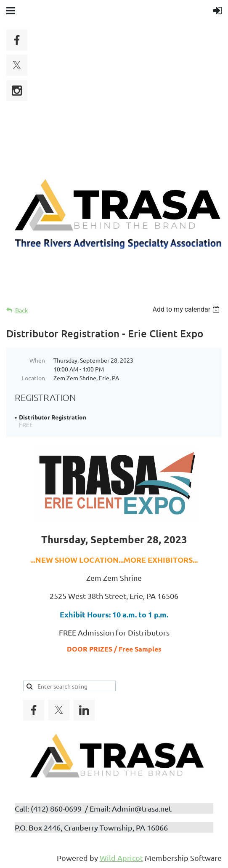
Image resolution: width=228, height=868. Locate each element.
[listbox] (187, 309)
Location (33, 378)
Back (22, 310)
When (37, 360)
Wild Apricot (121, 858)
